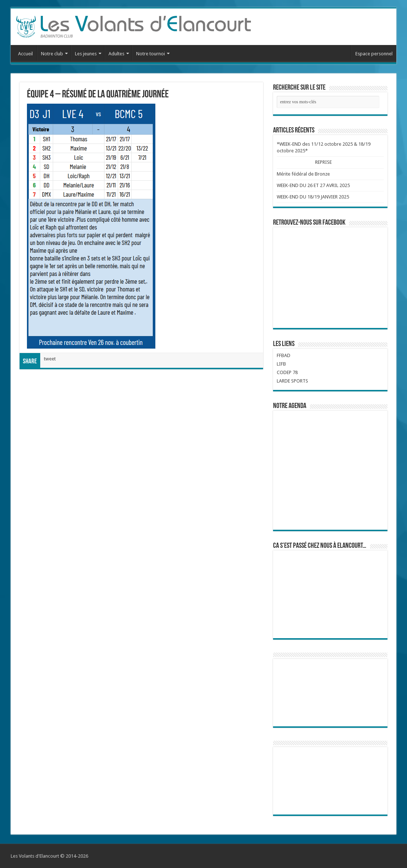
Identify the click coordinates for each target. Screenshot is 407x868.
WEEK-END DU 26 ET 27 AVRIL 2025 (313, 185)
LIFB (281, 364)
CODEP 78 (287, 372)
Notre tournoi (151, 54)
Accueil (25, 54)
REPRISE (324, 162)
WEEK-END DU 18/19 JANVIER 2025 (313, 197)
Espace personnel (374, 54)
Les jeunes (86, 54)
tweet (50, 359)
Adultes (116, 54)
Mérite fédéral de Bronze (303, 174)
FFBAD (284, 355)
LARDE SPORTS (292, 381)
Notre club (52, 54)
